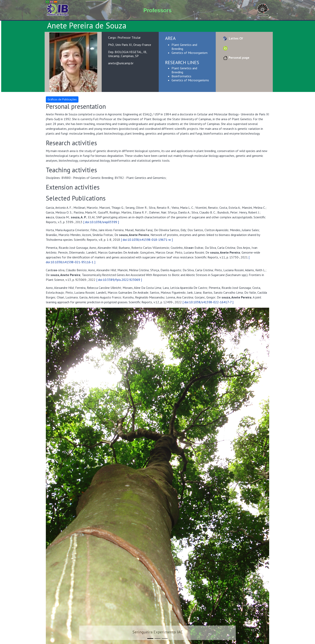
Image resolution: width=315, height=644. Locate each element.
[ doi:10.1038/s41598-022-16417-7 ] (208, 302)
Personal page (236, 57)
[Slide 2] (157, 638)
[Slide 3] (165, 638)
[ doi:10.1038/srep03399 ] (101, 222)
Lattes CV (233, 38)
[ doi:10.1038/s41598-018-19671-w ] (147, 240)
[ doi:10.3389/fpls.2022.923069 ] (119, 280)
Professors (157, 10)
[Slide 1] (150, 638)
